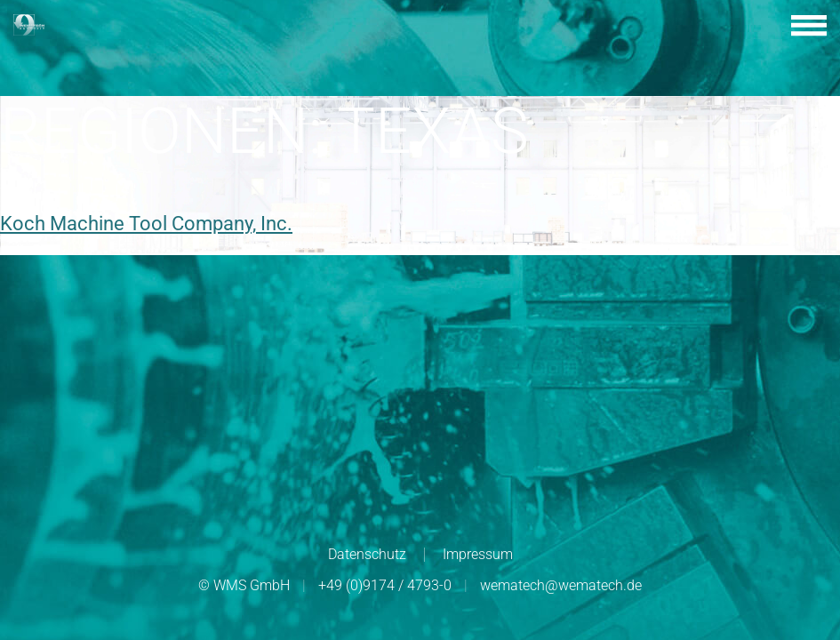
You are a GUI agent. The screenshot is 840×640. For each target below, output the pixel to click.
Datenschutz (367, 554)
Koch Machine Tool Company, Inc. (146, 224)
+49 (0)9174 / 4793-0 (385, 585)
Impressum (478, 554)
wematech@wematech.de (561, 585)
